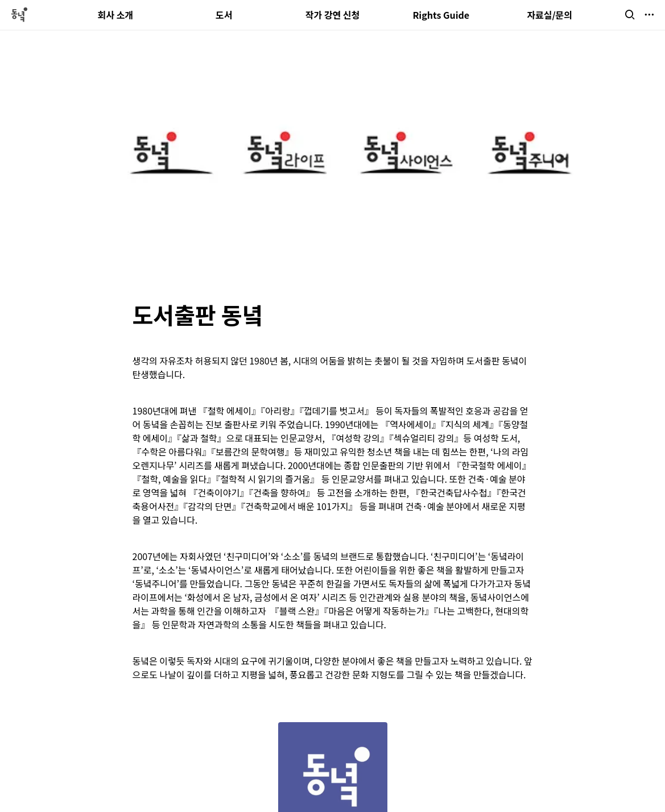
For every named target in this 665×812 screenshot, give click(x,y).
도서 (224, 15)
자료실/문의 (550, 15)
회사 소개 (116, 15)
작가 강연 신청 (333, 15)
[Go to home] (19, 15)
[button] (630, 15)
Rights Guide (441, 15)
